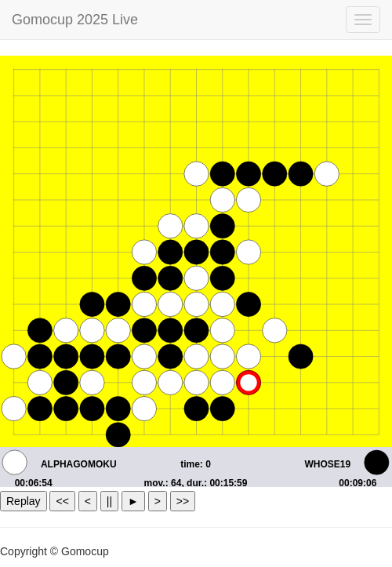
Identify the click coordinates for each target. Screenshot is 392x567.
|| (109, 501)
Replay (24, 501)
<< (62, 501)
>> (183, 501)
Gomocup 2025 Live (75, 20)
